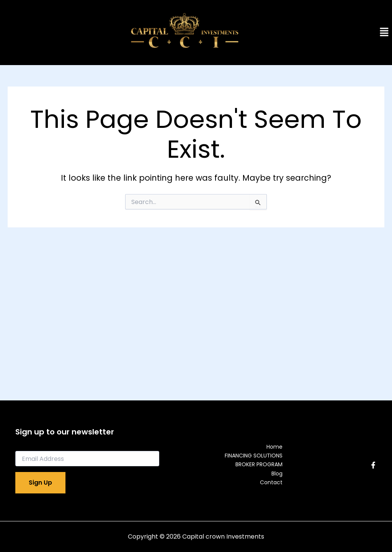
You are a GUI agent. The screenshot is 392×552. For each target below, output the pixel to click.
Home (274, 447)
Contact (271, 482)
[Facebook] (373, 465)
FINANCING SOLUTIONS (254, 456)
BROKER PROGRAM (259, 464)
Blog (277, 474)
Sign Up (40, 483)
